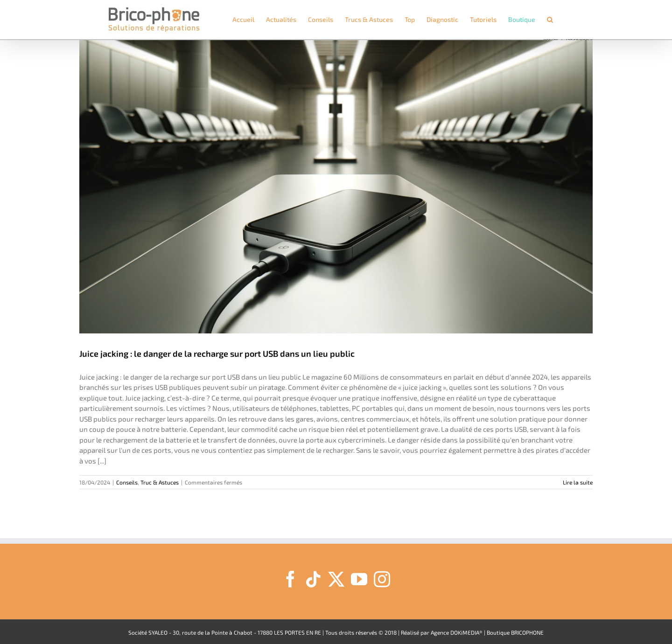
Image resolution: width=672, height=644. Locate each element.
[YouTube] (359, 579)
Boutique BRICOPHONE (515, 632)
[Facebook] (290, 579)
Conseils (127, 482)
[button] (550, 20)
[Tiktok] (313, 579)
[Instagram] (382, 579)
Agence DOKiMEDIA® (457, 632)
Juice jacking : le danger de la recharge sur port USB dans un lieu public (217, 353)
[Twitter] (336, 579)
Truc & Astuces (160, 482)
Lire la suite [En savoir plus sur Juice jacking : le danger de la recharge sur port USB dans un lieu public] (578, 482)
